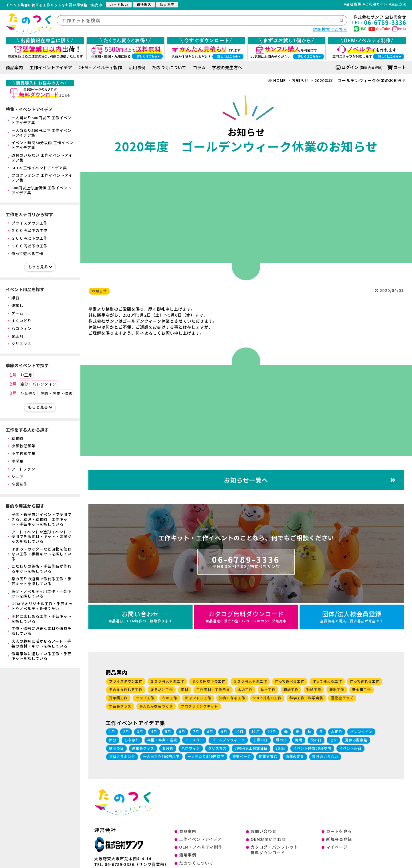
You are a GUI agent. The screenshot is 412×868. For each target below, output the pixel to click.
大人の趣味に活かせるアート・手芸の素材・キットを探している (39, 643)
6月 (182, 731)
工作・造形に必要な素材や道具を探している (40, 631)
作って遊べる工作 (25, 254)
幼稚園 (16, 438)
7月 (196, 731)
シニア (16, 477)
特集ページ (242, 756)
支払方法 (399, 4)
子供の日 (260, 740)
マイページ (337, 847)
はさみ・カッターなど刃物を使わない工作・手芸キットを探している (40, 554)
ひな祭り (28, 393)
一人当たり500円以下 (206, 756)
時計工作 (291, 689)
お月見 (168, 748)
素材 (185, 689)
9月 (224, 731)
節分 (24, 384)
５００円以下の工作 (28, 246)
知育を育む (268, 756)
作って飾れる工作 (365, 681)
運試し (16, 305)
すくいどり (20, 321)
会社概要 (354, 4)
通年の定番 (295, 756)
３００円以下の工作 (28, 238)
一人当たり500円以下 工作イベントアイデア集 (40, 133)
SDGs (280, 748)
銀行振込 (144, 4)
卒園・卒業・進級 (56, 393)
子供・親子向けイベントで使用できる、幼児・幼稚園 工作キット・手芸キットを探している (40, 519)
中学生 (16, 461)
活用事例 (137, 67)
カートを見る (339, 831)
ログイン (347, 67)
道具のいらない (325, 756)
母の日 (281, 740)
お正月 (16, 336)
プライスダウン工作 (28, 223)
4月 (154, 731)
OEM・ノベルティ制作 (201, 847)
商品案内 (14, 67)
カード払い (119, 4)
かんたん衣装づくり (156, 706)
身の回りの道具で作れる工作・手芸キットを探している (40, 581)
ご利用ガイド (376, 4)
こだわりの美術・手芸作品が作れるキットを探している (40, 569)
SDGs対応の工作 (267, 698)
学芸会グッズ (120, 706)
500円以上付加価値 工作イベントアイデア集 (40, 190)
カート (397, 67)
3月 (13, 393)
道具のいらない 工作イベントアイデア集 (40, 158)
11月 (256, 731)
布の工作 (170, 698)
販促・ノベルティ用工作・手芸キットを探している (39, 594)
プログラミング (122, 756)
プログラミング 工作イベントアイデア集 (40, 178)
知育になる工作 (232, 698)
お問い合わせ (140, 616)
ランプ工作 (145, 698)
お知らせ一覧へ (310, 480)
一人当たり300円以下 (161, 756)
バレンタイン (44, 384)
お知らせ (99, 291)
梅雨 (299, 740)
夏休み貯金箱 (356, 740)
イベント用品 (350, 748)
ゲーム (16, 313)
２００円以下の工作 (28, 230)
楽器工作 (337, 689)
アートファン (21, 469)
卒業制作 (18, 484)
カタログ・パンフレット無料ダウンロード (274, 850)
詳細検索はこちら (330, 29)
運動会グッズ (342, 698)
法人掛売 (167, 4)
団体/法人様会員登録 (352, 616)
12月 (272, 731)
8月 (210, 731)
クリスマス (20, 344)
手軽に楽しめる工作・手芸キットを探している (40, 619)
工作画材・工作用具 (213, 689)
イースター (194, 740)
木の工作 (245, 689)
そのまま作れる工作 (126, 689)
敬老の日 (116, 748)
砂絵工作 (314, 689)
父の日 (316, 740)
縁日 (14, 298)
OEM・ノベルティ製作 (100, 67)
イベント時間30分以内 (312, 748)
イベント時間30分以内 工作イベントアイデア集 (40, 145)
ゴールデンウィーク (228, 740)
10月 (239, 731)
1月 (13, 375)
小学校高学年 (22, 453)
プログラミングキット (199, 706)
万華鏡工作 (118, 698)
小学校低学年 (22, 446)
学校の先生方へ (227, 67)
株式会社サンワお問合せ (380, 17)
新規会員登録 (339, 839)
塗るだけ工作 (162, 689)
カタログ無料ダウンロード (246, 616)
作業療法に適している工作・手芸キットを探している (40, 656)
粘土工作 (268, 689)
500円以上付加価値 (251, 748)
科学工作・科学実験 (306, 698)
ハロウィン (20, 328)
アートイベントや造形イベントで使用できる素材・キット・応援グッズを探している (40, 537)
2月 (13, 384)
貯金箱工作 (362, 689)
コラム (199, 67)
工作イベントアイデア (51, 67)
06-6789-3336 (246, 561)
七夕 (333, 740)
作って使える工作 (327, 681)
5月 (168, 731)
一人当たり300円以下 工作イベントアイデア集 (40, 120)
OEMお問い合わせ (268, 839)
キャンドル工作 (198, 698)
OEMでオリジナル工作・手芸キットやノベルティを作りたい (40, 606)
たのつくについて (169, 67)
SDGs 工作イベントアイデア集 (37, 168)
